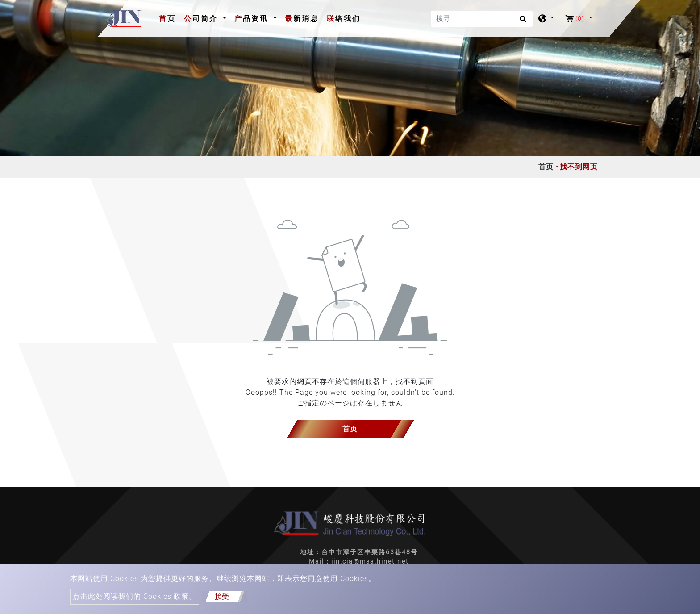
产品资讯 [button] (253, 19)
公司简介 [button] (202, 19)
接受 (222, 596)
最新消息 (302, 19)
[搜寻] (482, 19)
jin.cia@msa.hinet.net (370, 561)
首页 (169, 18)
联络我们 (344, 19)
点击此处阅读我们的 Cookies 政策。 (135, 596)
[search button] (522, 22)
